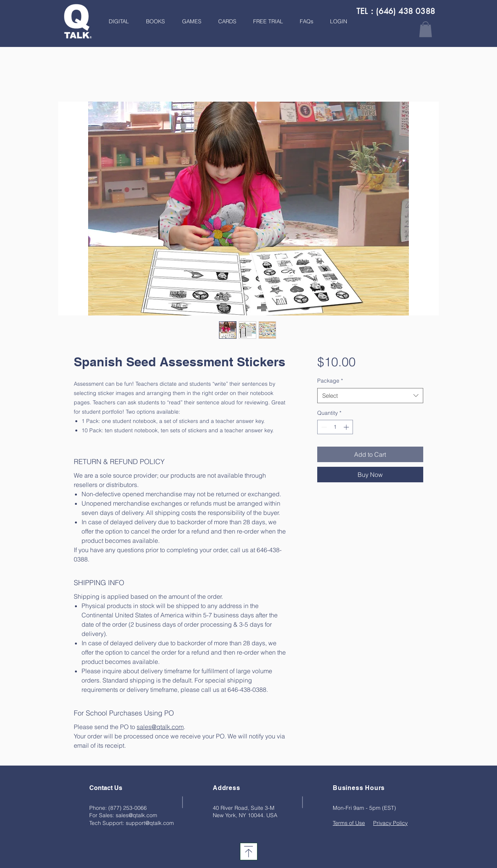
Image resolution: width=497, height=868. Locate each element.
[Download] (249, 852)
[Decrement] (323, 427)
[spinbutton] (335, 427)
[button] (153, 21)
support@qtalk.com (150, 823)
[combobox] (370, 396)
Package (330, 381)
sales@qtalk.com (136, 815)
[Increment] (347, 427)
